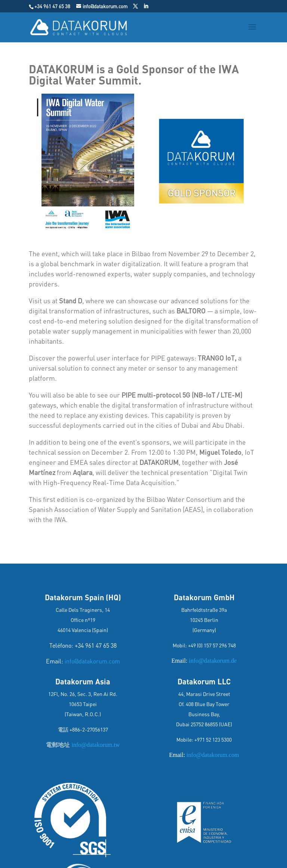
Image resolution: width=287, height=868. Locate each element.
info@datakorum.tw (95, 745)
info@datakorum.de (213, 661)
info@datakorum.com (92, 661)
